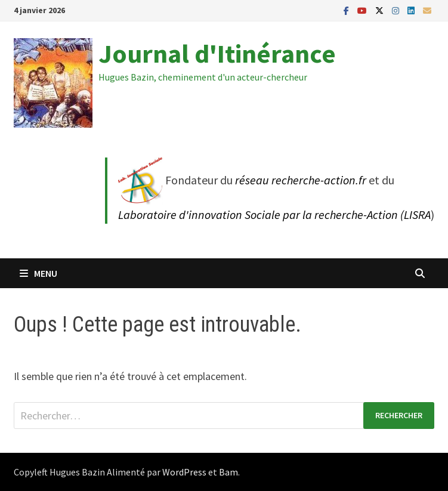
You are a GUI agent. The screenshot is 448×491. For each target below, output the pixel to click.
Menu (38, 273)
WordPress (184, 472)
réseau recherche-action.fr (301, 180)
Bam (228, 472)
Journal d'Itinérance (217, 53)
